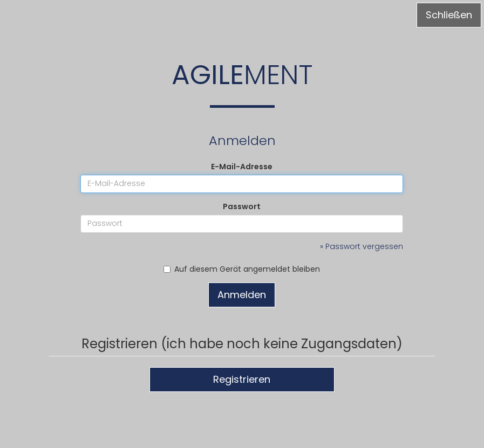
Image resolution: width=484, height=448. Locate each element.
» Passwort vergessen (362, 246)
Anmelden (242, 295)
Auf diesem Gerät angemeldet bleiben (242, 269)
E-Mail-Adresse (242, 167)
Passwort (242, 206)
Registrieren (242, 379)
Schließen (449, 15)
